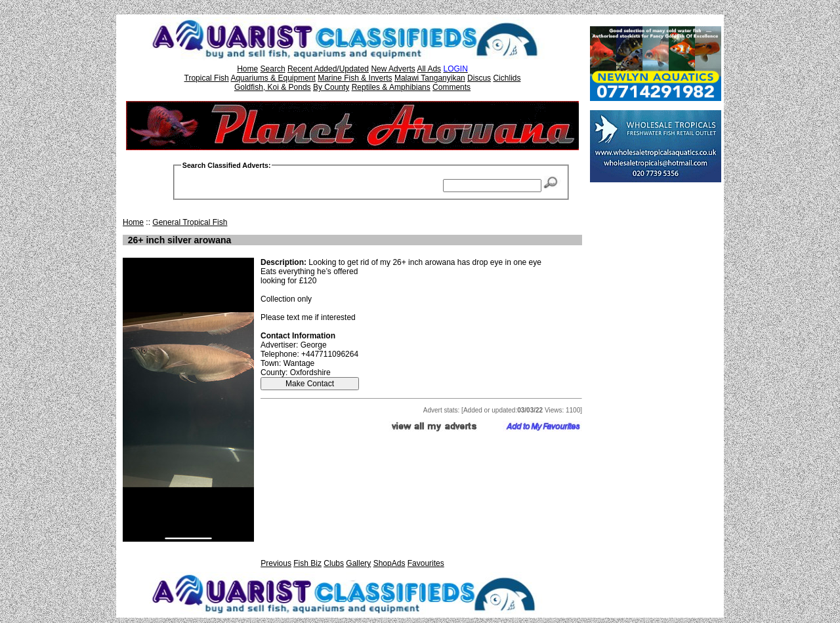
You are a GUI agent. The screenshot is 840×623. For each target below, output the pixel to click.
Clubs (334, 563)
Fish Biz (307, 563)
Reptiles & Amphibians (391, 87)
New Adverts (393, 69)
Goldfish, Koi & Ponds (273, 87)
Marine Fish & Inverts (355, 78)
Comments (451, 87)
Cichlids (507, 78)
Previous (276, 563)
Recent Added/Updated (328, 69)
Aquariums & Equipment (273, 78)
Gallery (358, 563)
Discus (479, 78)
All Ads (429, 69)
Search (273, 69)
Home (247, 69)
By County (331, 87)
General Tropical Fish (190, 222)
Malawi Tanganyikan (430, 78)
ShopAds (389, 563)
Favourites (426, 563)
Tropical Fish (207, 78)
